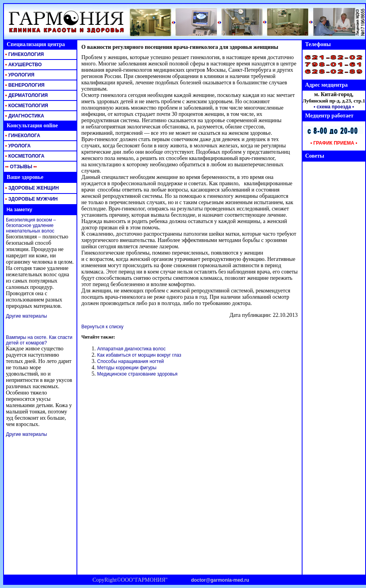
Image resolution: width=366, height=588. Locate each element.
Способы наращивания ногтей (130, 361)
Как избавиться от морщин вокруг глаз (139, 355)
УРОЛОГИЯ (19, 75)
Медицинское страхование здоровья (137, 374)
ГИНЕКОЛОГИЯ (24, 54)
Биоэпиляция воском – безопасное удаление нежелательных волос (31, 225)
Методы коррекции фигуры (127, 368)
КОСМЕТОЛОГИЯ (26, 106)
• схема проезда (332, 107)
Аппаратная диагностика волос (131, 349)
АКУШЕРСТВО (23, 65)
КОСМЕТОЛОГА (24, 156)
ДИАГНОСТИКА (24, 116)
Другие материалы (26, 316)
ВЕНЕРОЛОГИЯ (24, 85)
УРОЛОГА (17, 146)
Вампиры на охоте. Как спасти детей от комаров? (39, 340)
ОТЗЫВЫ (20, 167)
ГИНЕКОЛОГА (22, 136)
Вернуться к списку (102, 327)
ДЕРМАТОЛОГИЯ (26, 95)
